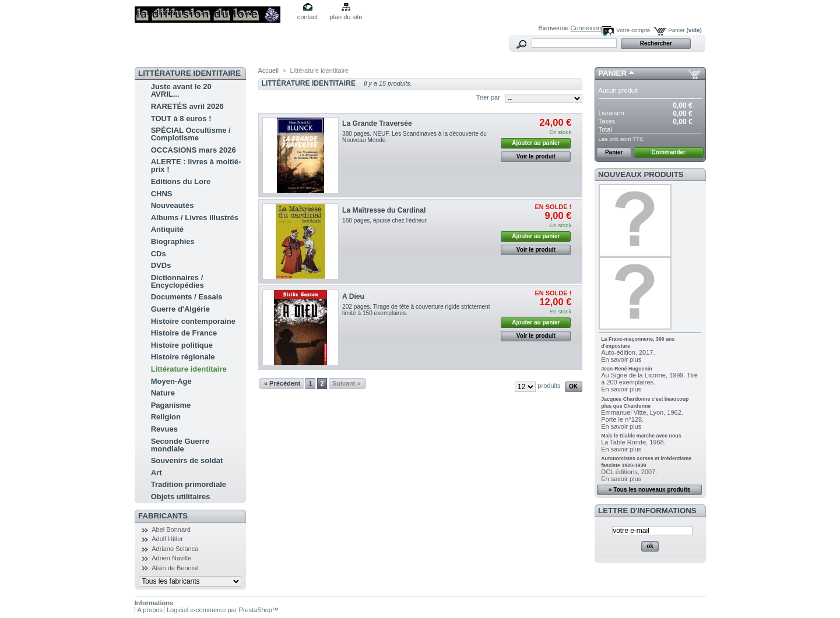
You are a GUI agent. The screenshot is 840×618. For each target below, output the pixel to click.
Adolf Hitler (167, 539)
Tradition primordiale (189, 484)
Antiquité (167, 229)
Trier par (488, 97)
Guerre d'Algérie (180, 309)
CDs (159, 254)
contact (307, 17)
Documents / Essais (187, 297)
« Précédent (282, 383)
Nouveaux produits (641, 174)
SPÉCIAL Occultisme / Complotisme (191, 134)
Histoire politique (182, 345)
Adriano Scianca (175, 549)
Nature (163, 393)
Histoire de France (184, 333)
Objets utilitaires (181, 497)
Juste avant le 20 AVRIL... (181, 90)
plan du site (346, 17)
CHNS (162, 194)
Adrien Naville (171, 558)
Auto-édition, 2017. (628, 352)
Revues (164, 429)
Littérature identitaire (189, 369)
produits (549, 386)
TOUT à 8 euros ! (181, 119)
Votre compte (633, 30)
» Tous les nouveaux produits (649, 490)
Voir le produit (536, 156)
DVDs (161, 265)
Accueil (268, 70)
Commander (669, 152)
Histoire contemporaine (193, 321)
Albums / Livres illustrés (195, 218)
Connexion (586, 28)
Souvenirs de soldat (187, 460)
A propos (150, 610)
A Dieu (353, 296)
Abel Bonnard (171, 529)
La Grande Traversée (377, 123)
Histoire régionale (183, 357)
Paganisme (171, 405)
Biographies (173, 241)
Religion (166, 417)
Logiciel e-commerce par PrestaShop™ (223, 610)
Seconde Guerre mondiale (180, 445)
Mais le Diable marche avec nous (641, 436)
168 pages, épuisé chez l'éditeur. (385, 220)
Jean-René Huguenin (627, 369)
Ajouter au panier (536, 143)
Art (157, 473)
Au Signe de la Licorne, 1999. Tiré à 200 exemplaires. (649, 379)
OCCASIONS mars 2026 (194, 150)
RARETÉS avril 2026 (187, 106)
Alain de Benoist (175, 568)
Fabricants (163, 516)
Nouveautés (173, 205)
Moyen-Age (171, 381)
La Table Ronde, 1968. (633, 442)
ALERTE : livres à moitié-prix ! (196, 165)
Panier (685, 30)
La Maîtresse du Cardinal (384, 210)
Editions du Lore (181, 181)
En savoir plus (621, 359)
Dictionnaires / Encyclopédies (178, 281)
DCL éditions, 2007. (629, 472)
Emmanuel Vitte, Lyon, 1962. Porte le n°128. (642, 416)
